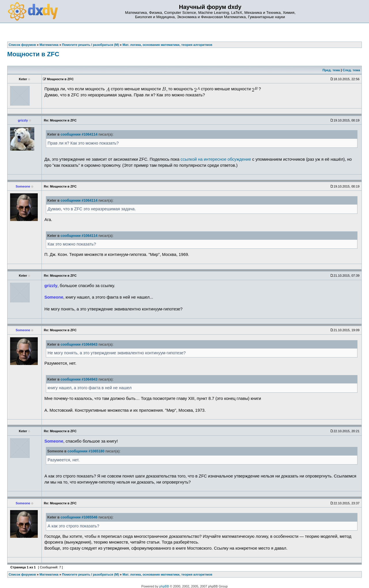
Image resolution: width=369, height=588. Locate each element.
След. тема (351, 70)
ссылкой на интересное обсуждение (216, 159)
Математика (49, 574)
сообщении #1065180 (86, 451)
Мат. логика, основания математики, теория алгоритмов (167, 574)
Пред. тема (331, 70)
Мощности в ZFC (33, 54)
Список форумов (22, 574)
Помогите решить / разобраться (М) (90, 574)
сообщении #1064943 (79, 344)
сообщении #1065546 (79, 517)
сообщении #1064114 (79, 134)
